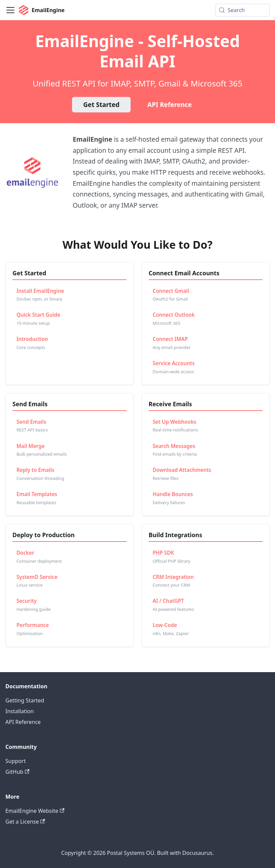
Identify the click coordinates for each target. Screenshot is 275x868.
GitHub (17, 772)
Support (15, 761)
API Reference (170, 105)
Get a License (25, 822)
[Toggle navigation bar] (10, 10)
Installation (20, 711)
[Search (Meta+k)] (243, 10)
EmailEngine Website (35, 811)
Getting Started (25, 700)
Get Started (101, 105)
